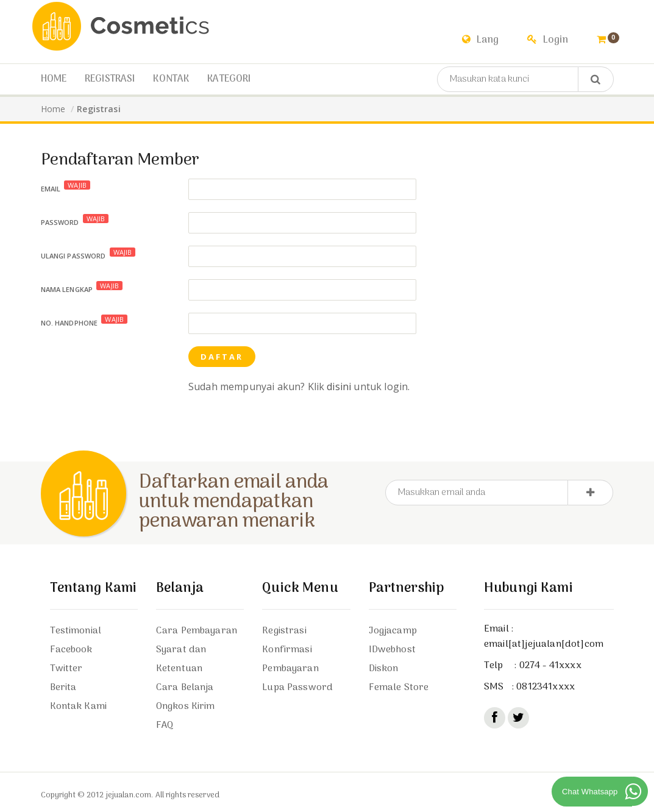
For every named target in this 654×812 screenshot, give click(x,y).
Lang (480, 40)
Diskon (384, 669)
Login (548, 40)
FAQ (165, 725)
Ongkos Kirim (186, 707)
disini (339, 386)
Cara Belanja (185, 688)
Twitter (66, 669)
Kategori (229, 79)
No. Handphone (84, 321)
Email (66, 187)
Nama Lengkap (82, 287)
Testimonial (76, 631)
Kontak (171, 79)
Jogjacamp (393, 631)
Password (75, 220)
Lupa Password (297, 688)
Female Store (399, 688)
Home (54, 79)
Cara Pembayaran (197, 631)
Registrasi (110, 79)
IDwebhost (392, 650)
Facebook (71, 650)
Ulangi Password (88, 254)
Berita (63, 688)
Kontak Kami (79, 707)
